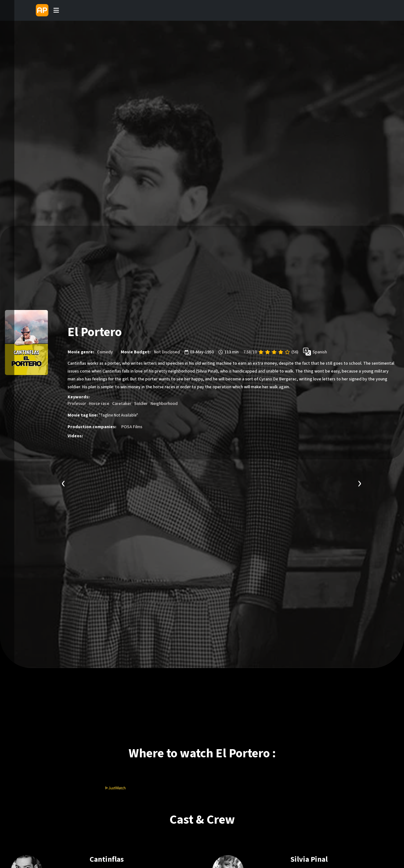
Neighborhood (164, 404)
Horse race (99, 404)
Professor (77, 404)
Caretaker (122, 404)
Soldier (141, 404)
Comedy (105, 352)
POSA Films (132, 427)
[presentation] (64, 483)
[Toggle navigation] (56, 10)
